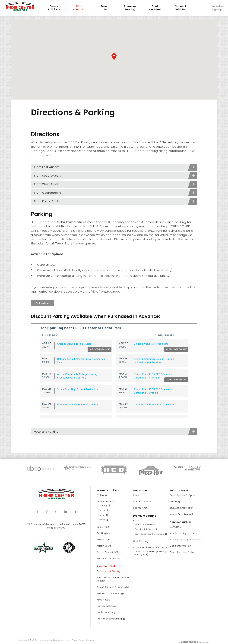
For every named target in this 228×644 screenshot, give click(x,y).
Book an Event (179, 491)
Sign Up (217, 8)
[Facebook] (47, 512)
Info (104, 8)
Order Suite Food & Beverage (149, 534)
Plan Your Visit (107, 566)
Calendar (102, 495)
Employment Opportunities (185, 540)
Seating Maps (105, 533)
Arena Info (140, 491)
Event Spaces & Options (184, 495)
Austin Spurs (104, 546)
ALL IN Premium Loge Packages (151, 547)
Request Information (182, 508)
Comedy (103, 505)
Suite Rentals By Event (146, 529)
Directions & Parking (109, 571)
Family (102, 510)
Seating (130, 8)
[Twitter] (37, 512)
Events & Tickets (108, 491)
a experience (194, 641)
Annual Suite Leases (145, 524)
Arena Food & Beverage (111, 593)
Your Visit (79, 8)
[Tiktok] (75, 512)
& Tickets (54, 8)
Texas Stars (104, 540)
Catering (175, 502)
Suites (137, 521)
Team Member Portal (182, 552)
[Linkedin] (66, 512)
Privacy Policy (78, 640)
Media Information (180, 546)
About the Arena (143, 502)
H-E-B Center (23, 8)
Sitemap (92, 640)
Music (101, 515)
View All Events (105, 502)
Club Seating (141, 541)
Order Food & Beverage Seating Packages (151, 553)
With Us (180, 8)
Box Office (103, 527)
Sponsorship (140, 508)
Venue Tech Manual (181, 514)
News (136, 495)
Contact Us (176, 527)
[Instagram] (56, 512)
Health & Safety (106, 612)
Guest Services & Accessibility (114, 587)
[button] (114, 56)
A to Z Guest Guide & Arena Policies (113, 579)
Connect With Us (181, 522)
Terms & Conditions (109, 559)
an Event (155, 8)
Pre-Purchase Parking (109, 619)
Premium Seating (145, 516)
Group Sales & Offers (109, 552)
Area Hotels (104, 600)
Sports (102, 520)
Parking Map (42, 303)
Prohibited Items (106, 606)
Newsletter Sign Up (180, 533)
